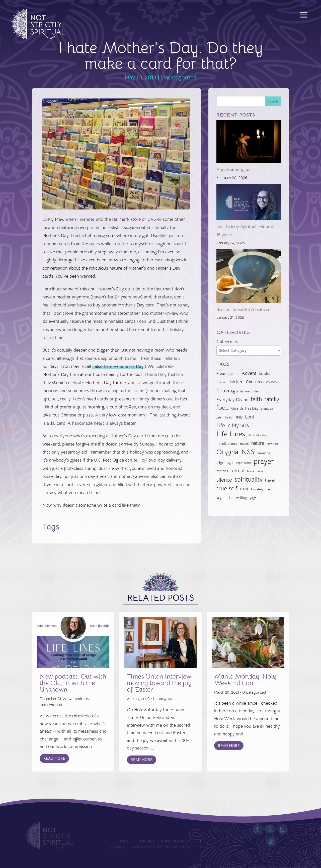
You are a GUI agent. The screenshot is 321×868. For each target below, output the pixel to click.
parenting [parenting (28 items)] (263, 453)
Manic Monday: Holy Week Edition (245, 680)
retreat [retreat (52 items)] (237, 471)
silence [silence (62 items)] (224, 480)
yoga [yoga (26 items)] (253, 498)
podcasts (82, 699)
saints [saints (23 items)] (260, 471)
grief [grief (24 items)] (219, 417)
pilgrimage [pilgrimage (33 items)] (225, 463)
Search (273, 101)
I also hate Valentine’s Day (118, 366)
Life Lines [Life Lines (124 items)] (231, 434)
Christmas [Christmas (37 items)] (255, 382)
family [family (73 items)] (272, 399)
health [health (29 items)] (229, 417)
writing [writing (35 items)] (242, 498)
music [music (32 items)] (244, 444)
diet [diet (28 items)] (257, 391)
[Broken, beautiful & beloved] (249, 277)
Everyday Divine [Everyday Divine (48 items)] (232, 400)
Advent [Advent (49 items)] (249, 373)
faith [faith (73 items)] (256, 399)
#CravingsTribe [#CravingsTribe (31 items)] (228, 374)
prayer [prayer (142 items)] (264, 462)
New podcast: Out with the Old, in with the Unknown (73, 683)
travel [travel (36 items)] (270, 480)
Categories (227, 342)
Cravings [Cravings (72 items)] (227, 390)
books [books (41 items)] (264, 373)
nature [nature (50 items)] (258, 443)
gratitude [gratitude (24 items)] (267, 409)
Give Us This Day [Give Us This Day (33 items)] (245, 408)
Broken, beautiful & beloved (244, 309)
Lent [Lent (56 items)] (250, 417)
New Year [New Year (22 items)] (272, 444)
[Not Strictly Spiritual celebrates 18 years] (249, 203)
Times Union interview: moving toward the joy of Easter (160, 683)
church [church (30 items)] (271, 382)
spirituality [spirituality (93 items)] (249, 479)
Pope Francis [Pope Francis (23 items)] (244, 463)
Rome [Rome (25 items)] (250, 471)
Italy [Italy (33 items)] (239, 417)
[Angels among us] (249, 143)
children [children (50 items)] (235, 382)
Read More (54, 758)
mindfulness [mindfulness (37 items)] (227, 444)
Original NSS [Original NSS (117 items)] (235, 452)
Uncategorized (179, 78)
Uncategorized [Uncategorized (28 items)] (261, 489)
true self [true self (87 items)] (227, 488)
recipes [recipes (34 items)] (222, 471)
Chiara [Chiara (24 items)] (221, 382)
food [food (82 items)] (223, 408)
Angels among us (233, 169)
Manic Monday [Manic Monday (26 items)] (257, 435)
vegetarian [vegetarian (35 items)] (225, 498)
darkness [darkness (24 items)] (246, 391)
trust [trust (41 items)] (244, 489)
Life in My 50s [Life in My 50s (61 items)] (233, 425)
